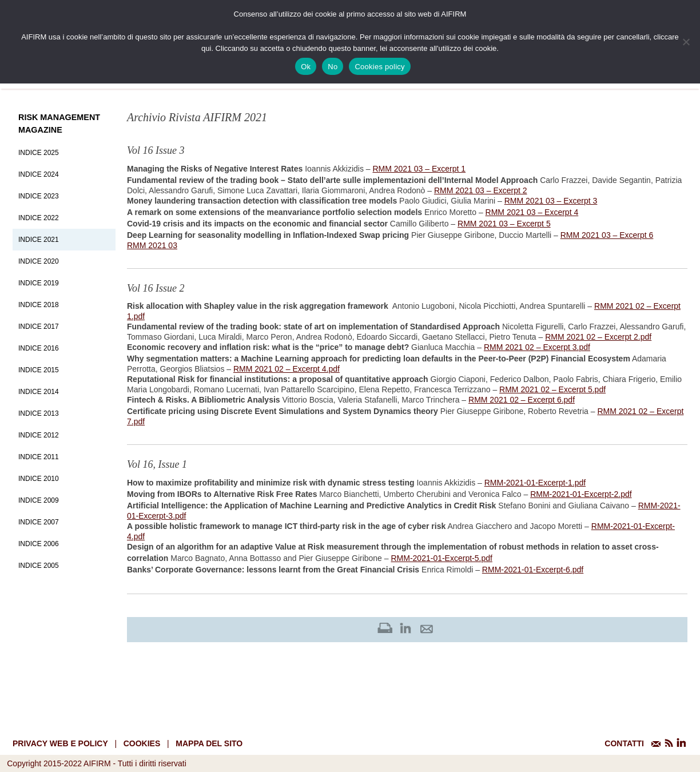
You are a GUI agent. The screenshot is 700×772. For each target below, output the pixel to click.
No (333, 67)
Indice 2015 (39, 370)
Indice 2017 (39, 327)
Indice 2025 (39, 153)
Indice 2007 (39, 522)
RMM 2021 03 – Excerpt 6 (607, 235)
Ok (306, 67)
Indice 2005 (39, 566)
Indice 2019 (39, 283)
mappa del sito (209, 743)
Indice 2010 (39, 479)
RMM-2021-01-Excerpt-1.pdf (535, 483)
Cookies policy (379, 67)
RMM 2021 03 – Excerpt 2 (481, 190)
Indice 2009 (39, 500)
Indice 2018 (39, 305)
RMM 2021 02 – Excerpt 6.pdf (522, 400)
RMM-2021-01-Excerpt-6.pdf (533, 570)
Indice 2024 (39, 174)
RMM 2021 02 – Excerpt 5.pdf (552, 389)
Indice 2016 (39, 348)
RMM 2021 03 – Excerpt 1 (419, 169)
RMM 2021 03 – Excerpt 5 (504, 224)
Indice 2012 (39, 435)
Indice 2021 (39, 240)
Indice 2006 (39, 544)
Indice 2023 (39, 196)
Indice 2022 (39, 218)
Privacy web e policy (60, 743)
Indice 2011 (39, 457)
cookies (142, 743)
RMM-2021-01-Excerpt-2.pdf (581, 494)
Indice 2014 (39, 392)
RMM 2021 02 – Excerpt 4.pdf (287, 369)
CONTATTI (624, 743)
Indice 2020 (39, 261)
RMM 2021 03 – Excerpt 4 (532, 212)
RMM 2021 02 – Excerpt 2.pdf (598, 337)
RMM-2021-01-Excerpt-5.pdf (441, 558)
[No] (686, 42)
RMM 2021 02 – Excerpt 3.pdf (537, 347)
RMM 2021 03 (152, 245)
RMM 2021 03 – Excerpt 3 (551, 201)
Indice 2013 (39, 413)
